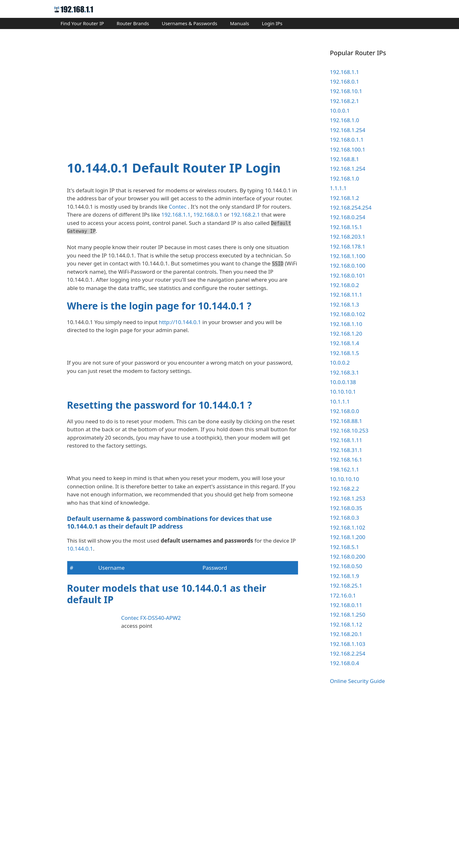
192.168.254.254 (351, 208)
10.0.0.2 (340, 363)
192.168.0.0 (344, 411)
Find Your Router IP (82, 23)
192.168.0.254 (348, 217)
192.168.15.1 (346, 227)
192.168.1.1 (176, 215)
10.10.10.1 (343, 392)
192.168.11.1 (346, 295)
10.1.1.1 (340, 401)
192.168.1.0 (344, 120)
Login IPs (272, 23)
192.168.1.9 (344, 576)
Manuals (239, 23)
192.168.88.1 (346, 421)
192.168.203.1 (348, 237)
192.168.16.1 (346, 460)
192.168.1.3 (344, 304)
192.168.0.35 (346, 508)
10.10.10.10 (344, 479)
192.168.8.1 (344, 159)
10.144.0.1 (80, 734)
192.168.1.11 (346, 440)
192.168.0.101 (348, 275)
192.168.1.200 (348, 537)
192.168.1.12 (346, 624)
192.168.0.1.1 (347, 140)
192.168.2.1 (245, 215)
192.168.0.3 (344, 518)
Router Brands (133, 23)
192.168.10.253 (349, 430)
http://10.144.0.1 (180, 322)
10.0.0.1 (340, 111)
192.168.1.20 (346, 334)
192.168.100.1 (348, 149)
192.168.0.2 (344, 285)
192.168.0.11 (346, 605)
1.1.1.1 (338, 188)
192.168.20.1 (346, 634)
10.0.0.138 (343, 382)
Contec (177, 207)
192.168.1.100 (348, 256)
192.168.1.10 (346, 324)
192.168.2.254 (348, 653)
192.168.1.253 (348, 498)
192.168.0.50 (346, 566)
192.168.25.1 (346, 586)
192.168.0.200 (348, 556)
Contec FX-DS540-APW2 (151, 803)
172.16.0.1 (343, 595)
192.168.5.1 (344, 547)
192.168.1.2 (344, 198)
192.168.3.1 (344, 372)
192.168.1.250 (348, 615)
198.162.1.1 (344, 469)
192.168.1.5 (344, 353)
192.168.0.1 (208, 215)
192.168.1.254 (348, 130)
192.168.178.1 (348, 246)
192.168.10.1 (346, 91)
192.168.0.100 (348, 266)
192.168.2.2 (344, 489)
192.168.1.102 (348, 527)
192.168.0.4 (344, 663)
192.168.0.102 (348, 314)
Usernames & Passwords (189, 23)
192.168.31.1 (346, 450)
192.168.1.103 (348, 644)
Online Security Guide (357, 681)
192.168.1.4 (344, 343)
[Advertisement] (182, 96)
